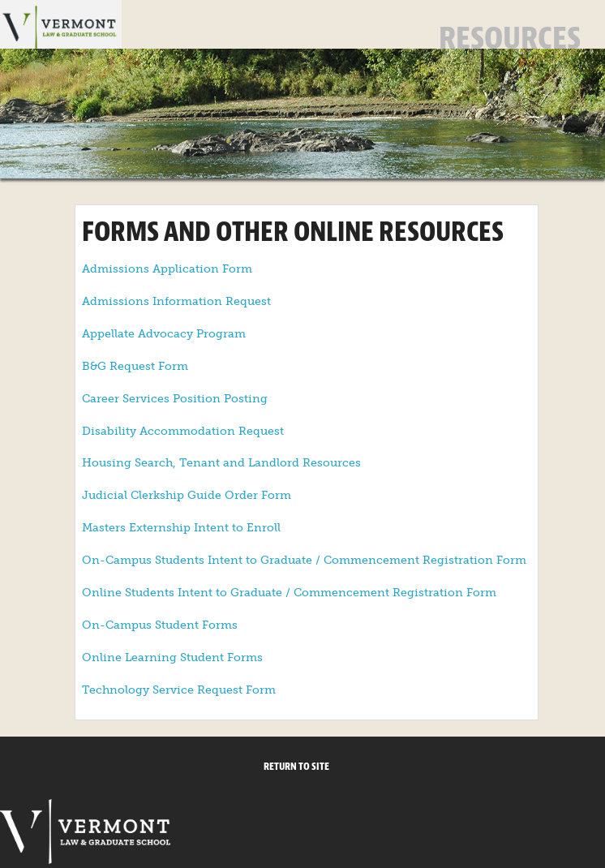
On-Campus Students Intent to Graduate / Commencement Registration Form (304, 560)
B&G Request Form (135, 366)
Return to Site (296, 767)
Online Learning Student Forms (172, 657)
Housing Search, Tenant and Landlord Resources (221, 463)
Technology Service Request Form (179, 690)
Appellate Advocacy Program (164, 334)
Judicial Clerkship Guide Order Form (187, 495)
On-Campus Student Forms (160, 625)
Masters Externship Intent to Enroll (181, 528)
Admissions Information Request (176, 301)
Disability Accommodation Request (183, 431)
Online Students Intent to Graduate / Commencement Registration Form (289, 593)
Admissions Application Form (167, 269)
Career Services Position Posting (175, 399)
